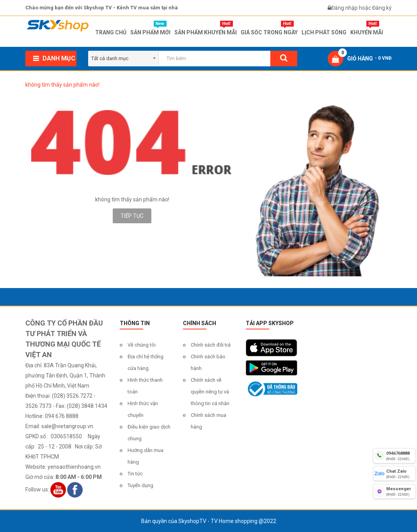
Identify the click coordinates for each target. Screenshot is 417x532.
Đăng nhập (345, 8)
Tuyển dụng (140, 485)
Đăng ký (382, 8)
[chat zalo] (394, 473)
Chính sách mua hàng (208, 421)
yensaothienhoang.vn (74, 467)
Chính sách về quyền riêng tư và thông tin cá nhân (210, 392)
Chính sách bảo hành (208, 362)
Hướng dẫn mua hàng (146, 456)
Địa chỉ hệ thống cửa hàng (146, 362)
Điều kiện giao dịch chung (149, 433)
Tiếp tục (132, 216)
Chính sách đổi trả (211, 345)
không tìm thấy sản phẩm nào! (62, 85)
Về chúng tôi (142, 345)
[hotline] (394, 455)
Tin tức (135, 474)
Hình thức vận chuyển (143, 409)
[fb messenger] (394, 491)
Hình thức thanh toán (145, 386)
